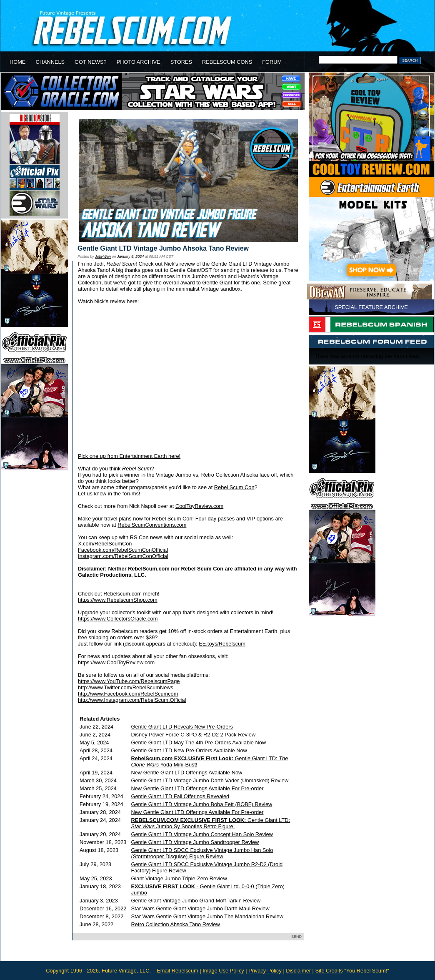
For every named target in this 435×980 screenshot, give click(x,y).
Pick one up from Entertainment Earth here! (129, 456)
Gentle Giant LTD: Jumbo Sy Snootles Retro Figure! (211, 823)
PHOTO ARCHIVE (139, 62)
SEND (296, 937)
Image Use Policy (223, 971)
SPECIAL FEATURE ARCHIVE (371, 307)
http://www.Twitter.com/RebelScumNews (126, 687)
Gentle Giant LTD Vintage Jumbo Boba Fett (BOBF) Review (202, 804)
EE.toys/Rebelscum (222, 644)
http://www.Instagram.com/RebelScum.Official (132, 700)
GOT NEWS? (91, 62)
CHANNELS (50, 62)
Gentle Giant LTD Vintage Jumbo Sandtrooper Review (195, 842)
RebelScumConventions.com (152, 525)
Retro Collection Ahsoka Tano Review (176, 924)
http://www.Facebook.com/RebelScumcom (128, 694)
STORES (181, 62)
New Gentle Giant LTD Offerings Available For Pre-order (197, 788)
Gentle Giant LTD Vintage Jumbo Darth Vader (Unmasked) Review (210, 780)
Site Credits (329, 971)
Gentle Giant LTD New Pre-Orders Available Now (189, 750)
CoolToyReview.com (199, 506)
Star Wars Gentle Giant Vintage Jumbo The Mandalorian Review (207, 916)
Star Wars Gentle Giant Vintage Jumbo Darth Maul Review (200, 908)
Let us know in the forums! (109, 494)
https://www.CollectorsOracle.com (118, 619)
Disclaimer (298, 971)
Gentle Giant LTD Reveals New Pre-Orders (182, 727)
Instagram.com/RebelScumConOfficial (123, 556)
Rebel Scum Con (234, 487)
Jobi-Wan (103, 256)
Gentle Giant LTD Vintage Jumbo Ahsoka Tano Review (163, 248)
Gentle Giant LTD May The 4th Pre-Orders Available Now (199, 743)
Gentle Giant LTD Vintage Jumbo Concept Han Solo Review (202, 834)
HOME (17, 62)
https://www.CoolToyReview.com (116, 662)
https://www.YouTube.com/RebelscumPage (129, 681)
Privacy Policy (265, 971)
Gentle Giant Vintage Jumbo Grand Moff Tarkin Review (196, 901)
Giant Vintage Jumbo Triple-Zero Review (179, 878)
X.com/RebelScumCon (105, 544)
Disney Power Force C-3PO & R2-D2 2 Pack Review (194, 735)
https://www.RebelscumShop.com (118, 600)
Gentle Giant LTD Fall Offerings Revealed (180, 796)
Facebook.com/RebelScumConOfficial (123, 550)
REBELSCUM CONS (227, 62)
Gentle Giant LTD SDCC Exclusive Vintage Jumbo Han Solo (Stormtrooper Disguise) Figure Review (202, 853)
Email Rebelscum (177, 971)
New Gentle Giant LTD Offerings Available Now (187, 773)
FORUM (272, 62)
